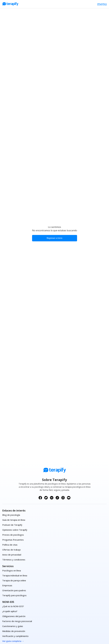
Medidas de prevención (14, 631)
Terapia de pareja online (14, 580)
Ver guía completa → (13, 641)
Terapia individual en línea (15, 575)
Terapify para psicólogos (14, 595)
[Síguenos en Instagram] (63, 498)
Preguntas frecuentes (13, 540)
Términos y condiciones (14, 560)
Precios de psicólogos (13, 535)
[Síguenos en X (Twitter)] (46, 498)
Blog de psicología (11, 515)
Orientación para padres (14, 590)
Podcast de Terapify (12, 525)
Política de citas (10, 545)
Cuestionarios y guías (13, 626)
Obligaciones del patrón (14, 616)
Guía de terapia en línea (14, 520)
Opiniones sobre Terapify (15, 530)
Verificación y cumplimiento (15, 636)
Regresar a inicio (55, 238)
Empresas (7, 585)
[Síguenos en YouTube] (69, 498)
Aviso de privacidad (12, 555)
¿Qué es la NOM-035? (13, 606)
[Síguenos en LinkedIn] (52, 498)
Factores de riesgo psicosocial (17, 621)
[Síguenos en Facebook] (40, 498)
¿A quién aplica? (10, 611)
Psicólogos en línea (12, 571)
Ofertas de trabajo (11, 550)
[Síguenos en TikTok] (57, 498)
